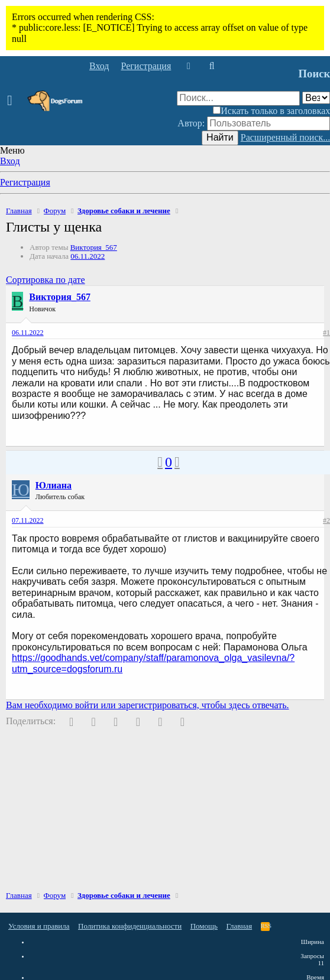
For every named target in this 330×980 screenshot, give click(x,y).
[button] (13, 101)
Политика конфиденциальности (130, 926)
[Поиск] (211, 66)
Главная (240, 926)
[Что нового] (188, 66)
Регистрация (25, 182)
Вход (10, 161)
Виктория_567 (94, 247)
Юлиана (54, 485)
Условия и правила (39, 926)
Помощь (204, 926)
